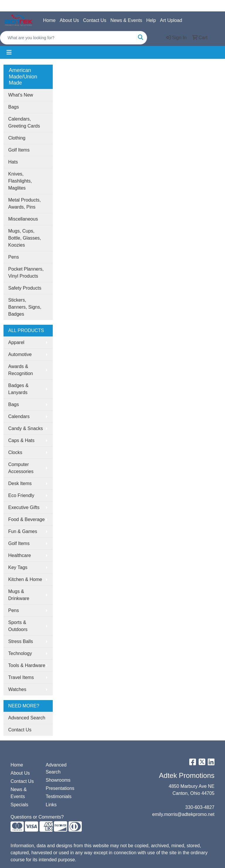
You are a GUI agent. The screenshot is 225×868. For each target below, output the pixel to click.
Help (151, 20)
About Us (69, 20)
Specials (19, 805)
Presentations (60, 788)
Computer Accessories (21, 468)
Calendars (19, 416)
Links (51, 805)
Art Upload (171, 20)
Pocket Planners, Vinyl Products (26, 273)
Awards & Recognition (21, 370)
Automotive (20, 354)
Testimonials (59, 796)
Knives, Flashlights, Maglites (20, 181)
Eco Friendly (21, 495)
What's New (21, 95)
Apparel (16, 342)
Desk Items (20, 483)
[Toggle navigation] (9, 52)
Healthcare (19, 555)
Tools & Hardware (27, 665)
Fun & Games (23, 531)
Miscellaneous (23, 219)
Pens (13, 257)
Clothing (17, 138)
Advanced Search (27, 718)
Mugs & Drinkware (19, 595)
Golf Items (19, 150)
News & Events (126, 20)
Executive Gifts (24, 507)
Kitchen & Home (25, 579)
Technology (20, 653)
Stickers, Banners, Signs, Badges (25, 307)
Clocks (15, 452)
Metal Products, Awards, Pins (24, 203)
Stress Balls (21, 641)
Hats (13, 162)
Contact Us (95, 20)
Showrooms (58, 780)
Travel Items (21, 677)
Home (49, 20)
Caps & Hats (21, 440)
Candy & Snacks (25, 428)
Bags (13, 107)
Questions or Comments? (37, 817)
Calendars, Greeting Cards (24, 122)
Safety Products (25, 288)
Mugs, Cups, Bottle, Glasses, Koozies (25, 238)
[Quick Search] (67, 38)
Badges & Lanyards (18, 389)
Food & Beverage (27, 519)
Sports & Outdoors (18, 626)
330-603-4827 (200, 807)
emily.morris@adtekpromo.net (183, 814)
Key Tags (18, 567)
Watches (17, 689)
